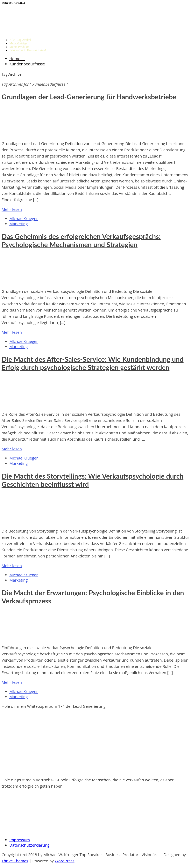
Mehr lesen (12, 209)
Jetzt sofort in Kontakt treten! (28, 50)
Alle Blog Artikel (20, 40)
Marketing (18, 224)
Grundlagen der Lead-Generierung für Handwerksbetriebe (89, 97)
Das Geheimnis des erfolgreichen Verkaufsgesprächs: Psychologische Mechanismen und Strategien (81, 240)
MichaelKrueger (24, 219)
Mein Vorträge (18, 43)
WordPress (64, 861)
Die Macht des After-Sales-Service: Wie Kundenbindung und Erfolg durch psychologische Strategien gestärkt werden (93, 363)
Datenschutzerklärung (29, 845)
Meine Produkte (19, 47)
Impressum (20, 840)
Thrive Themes (15, 861)
